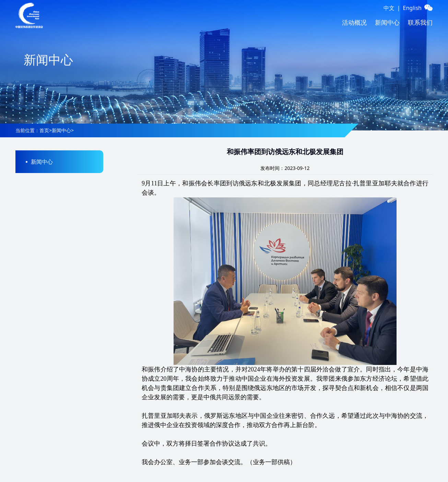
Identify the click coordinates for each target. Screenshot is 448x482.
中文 (389, 8)
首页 (44, 130)
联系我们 (420, 22)
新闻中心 (387, 22)
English (412, 8)
